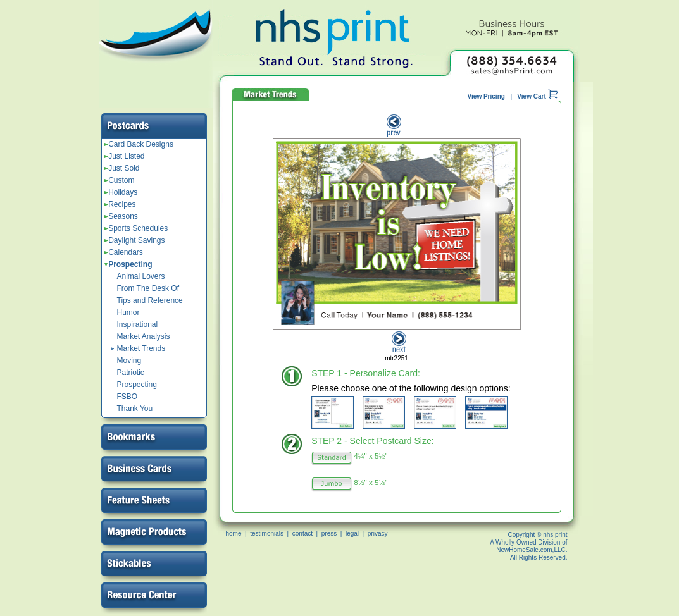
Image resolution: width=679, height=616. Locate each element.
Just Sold (122, 168)
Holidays (121, 192)
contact (302, 533)
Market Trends (141, 348)
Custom (120, 180)
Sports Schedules (136, 228)
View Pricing (486, 96)
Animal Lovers (141, 276)
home (234, 533)
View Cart (537, 96)
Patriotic (131, 373)
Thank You (135, 409)
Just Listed (125, 156)
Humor (128, 312)
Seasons (121, 216)
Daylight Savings (135, 240)
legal (352, 533)
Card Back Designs (139, 144)
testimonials (267, 533)
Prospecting (128, 264)
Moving (129, 360)
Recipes (120, 204)
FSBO (128, 397)
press (329, 533)
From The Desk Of (148, 288)
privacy (378, 533)
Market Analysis (144, 336)
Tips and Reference (150, 300)
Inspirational (138, 324)
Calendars (124, 252)
